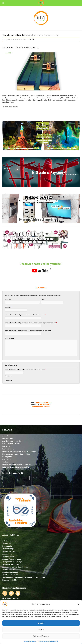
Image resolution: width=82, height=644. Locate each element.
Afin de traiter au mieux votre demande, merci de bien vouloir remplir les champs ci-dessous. (33, 295)
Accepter (41, 623)
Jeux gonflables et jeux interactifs (14, 39)
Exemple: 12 (9, 376)
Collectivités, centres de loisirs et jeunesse (19, 451)
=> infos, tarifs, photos (10, 107)
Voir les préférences (41, 636)
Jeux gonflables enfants (12, 559)
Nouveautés (7, 546)
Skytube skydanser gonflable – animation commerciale (24, 577)
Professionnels (8, 449)
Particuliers (7, 446)
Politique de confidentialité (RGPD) (16, 467)
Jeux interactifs (9, 551)
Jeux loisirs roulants (10, 572)
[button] (78, 604)
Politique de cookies (30, 641)
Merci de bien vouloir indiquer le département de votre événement (25, 315)
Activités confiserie (10, 541)
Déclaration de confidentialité (48, 641)
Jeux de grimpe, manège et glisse (15, 567)
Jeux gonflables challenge (12, 562)
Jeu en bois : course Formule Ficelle (21, 48)
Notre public (7, 457)
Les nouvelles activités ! (12, 444)
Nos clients (7, 459)
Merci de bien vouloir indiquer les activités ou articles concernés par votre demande (31, 323)
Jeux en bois (7, 554)
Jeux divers (7, 543)
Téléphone (8, 307)
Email (43, 299)
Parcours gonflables (10, 580)
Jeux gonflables (8, 556)
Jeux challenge (8, 549)
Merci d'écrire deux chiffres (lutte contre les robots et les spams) (25, 370)
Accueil (5, 436)
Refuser (41, 630)
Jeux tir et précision (10, 575)
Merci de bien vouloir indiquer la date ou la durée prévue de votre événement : (29, 331)
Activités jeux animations (12, 441)
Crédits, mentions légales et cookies (17, 464)
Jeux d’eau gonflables (11, 564)
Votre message (9, 338)
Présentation (7, 438)
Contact (5, 462)
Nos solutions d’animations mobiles (16, 454)
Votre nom (9, 299)
